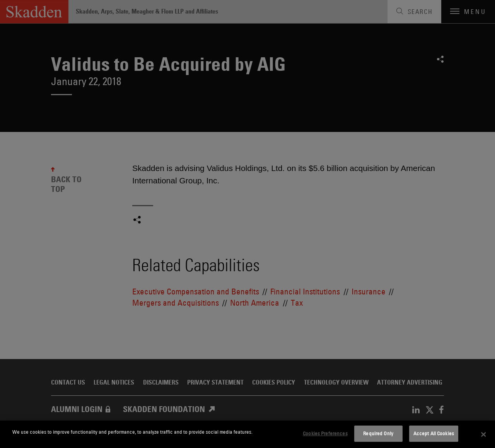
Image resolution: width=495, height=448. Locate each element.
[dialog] (247, 434)
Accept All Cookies (434, 433)
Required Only (378, 433)
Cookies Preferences (325, 433)
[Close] (483, 434)
